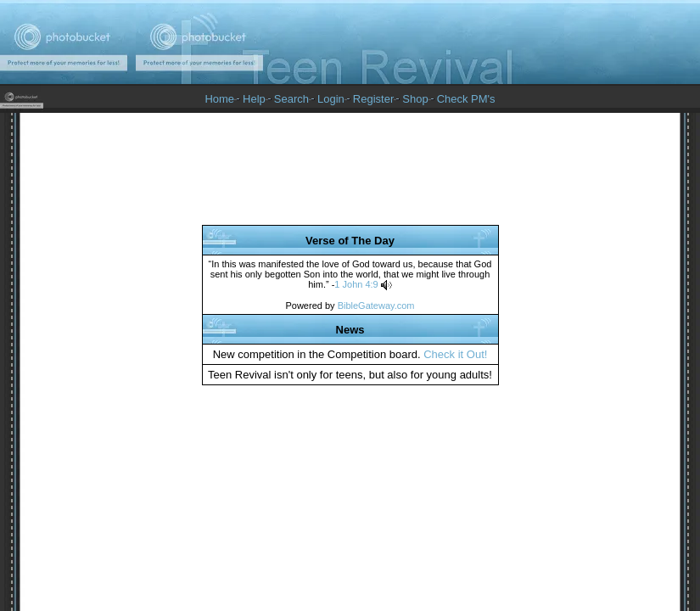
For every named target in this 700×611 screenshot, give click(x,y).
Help (254, 99)
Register (373, 99)
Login (331, 99)
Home (219, 99)
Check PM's (466, 99)
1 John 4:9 (356, 284)
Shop (415, 99)
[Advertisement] (350, 175)
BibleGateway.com (376, 305)
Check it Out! (455, 354)
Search (291, 99)
